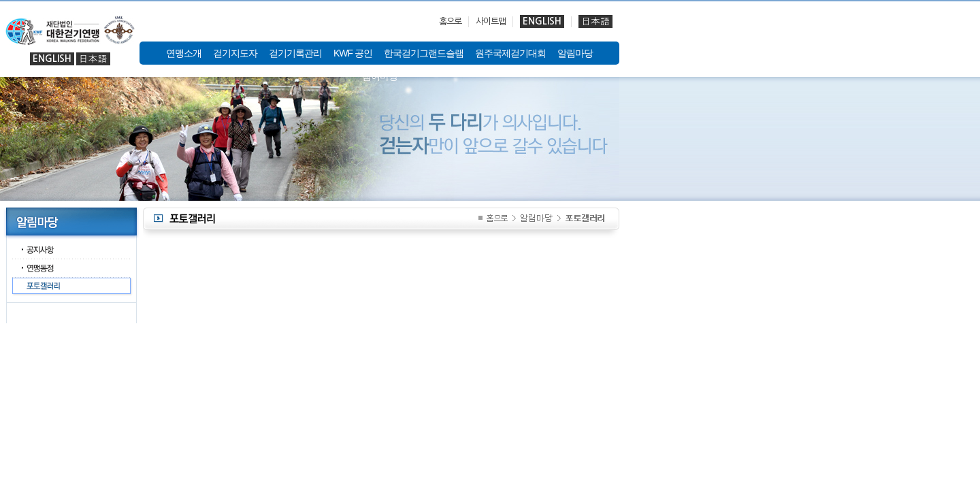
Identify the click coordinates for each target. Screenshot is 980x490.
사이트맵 (491, 21)
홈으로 (450, 21)
